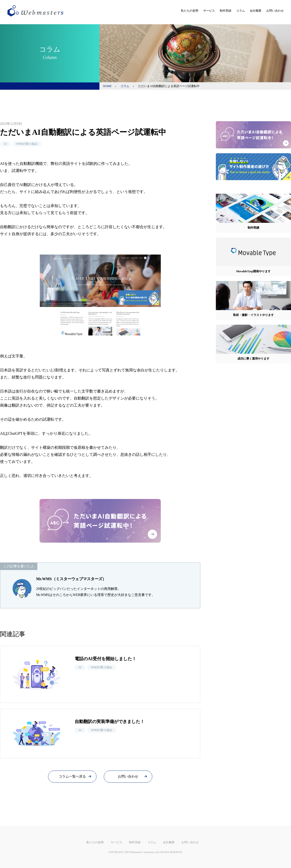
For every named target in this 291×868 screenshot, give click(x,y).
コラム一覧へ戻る (72, 776)
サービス (209, 11)
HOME (107, 86)
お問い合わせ (275, 11)
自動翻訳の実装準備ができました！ (110, 722)
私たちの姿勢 (190, 11)
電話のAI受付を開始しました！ (105, 659)
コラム (241, 11)
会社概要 (256, 11)
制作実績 (226, 11)
